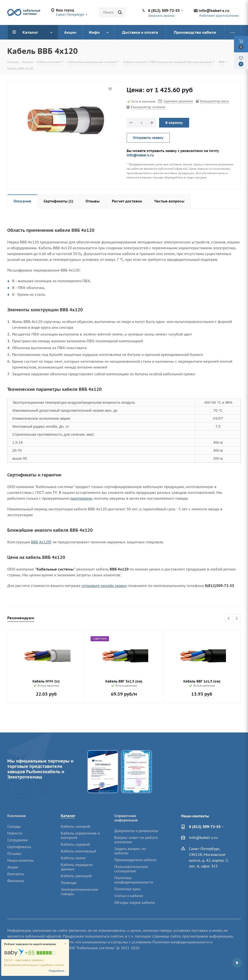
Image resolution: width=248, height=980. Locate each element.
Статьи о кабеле (129, 896)
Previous (229, 619)
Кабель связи (73, 858)
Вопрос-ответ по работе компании (136, 840)
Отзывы (14, 854)
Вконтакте (237, 963)
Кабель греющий (76, 876)
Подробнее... (58, 971)
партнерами (81, 498)
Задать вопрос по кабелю (130, 851)
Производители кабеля (135, 860)
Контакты (16, 874)
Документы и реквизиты (136, 831)
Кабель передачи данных (77, 867)
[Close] (65, 944)
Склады (14, 826)
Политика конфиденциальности (134, 880)
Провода (69, 883)
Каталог (68, 816)
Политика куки (127, 889)
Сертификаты (19, 847)
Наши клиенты (20, 860)
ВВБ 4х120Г (41, 542)
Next (237, 619)
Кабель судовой (75, 844)
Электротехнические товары (80, 892)
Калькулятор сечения (148, 107)
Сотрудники (18, 840)
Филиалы (16, 881)
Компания (16, 816)
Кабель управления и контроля (80, 835)
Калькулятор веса (214, 101)
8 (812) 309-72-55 (164, 10)
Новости (15, 833)
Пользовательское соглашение (131, 869)
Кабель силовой (75, 826)
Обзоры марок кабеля (135, 903)
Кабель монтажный (78, 851)
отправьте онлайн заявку (104, 586)
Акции (13, 867)
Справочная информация (126, 818)
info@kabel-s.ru (214, 10)
